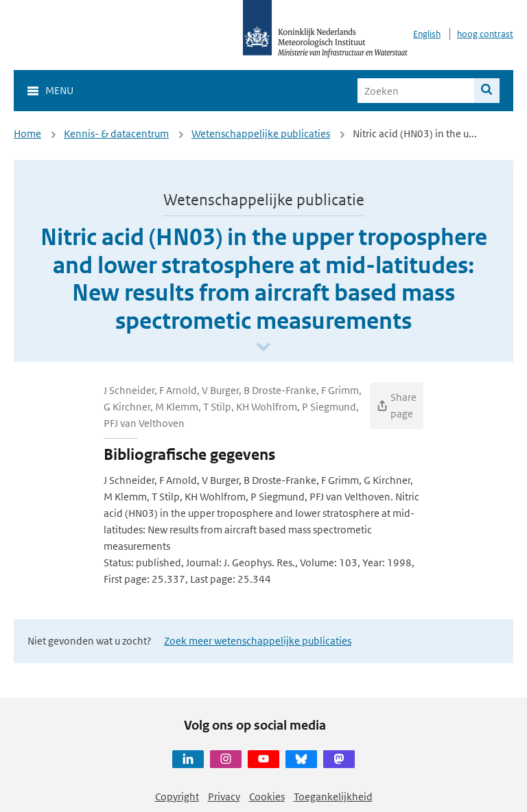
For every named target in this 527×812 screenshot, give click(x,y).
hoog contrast (485, 34)
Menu (59, 90)
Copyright (177, 797)
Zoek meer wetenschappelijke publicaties (258, 641)
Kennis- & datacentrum (116, 134)
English (427, 34)
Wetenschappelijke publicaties (261, 134)
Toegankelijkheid (333, 797)
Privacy (224, 797)
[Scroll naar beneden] (263, 348)
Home (27, 134)
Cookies (267, 797)
